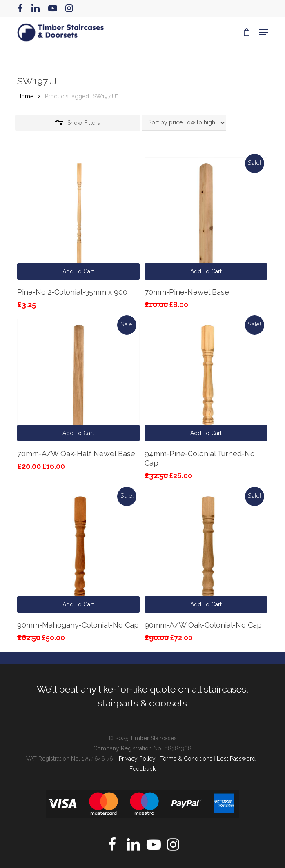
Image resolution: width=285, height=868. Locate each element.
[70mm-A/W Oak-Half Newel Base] (78, 380)
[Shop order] (184, 123)
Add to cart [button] (78, 271)
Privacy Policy (137, 759)
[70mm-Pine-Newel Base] (206, 218)
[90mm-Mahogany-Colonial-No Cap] (78, 551)
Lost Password (236, 759)
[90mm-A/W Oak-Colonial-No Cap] (206, 551)
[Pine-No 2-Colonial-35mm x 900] (78, 218)
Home (25, 96)
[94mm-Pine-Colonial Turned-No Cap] (206, 380)
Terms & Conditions (186, 759)
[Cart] (247, 32)
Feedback (142, 769)
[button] (263, 32)
